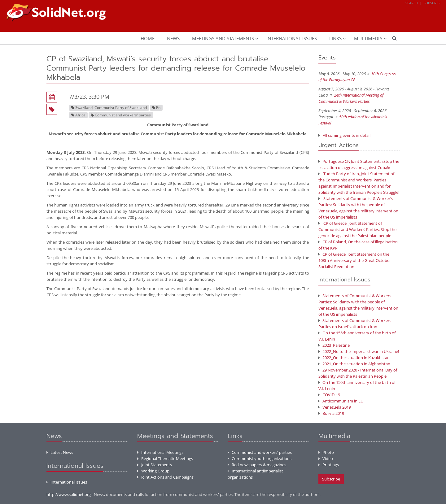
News (173, 38)
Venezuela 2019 (335, 407)
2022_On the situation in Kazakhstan (354, 358)
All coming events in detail (347, 135)
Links (335, 38)
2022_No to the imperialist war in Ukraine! (359, 351)
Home (148, 38)
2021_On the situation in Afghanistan (354, 364)
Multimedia (368, 38)
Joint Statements (155, 465)
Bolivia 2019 (331, 413)
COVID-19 (329, 395)
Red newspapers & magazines (257, 465)
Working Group (153, 471)
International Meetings (160, 452)
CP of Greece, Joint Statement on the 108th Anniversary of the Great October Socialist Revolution (355, 260)
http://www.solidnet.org (69, 494)
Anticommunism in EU (341, 401)
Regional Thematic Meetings (165, 458)
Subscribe (433, 3)
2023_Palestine (334, 345)
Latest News (60, 452)
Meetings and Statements (223, 38)
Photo (326, 452)
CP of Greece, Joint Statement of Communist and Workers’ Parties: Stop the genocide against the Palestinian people (357, 229)
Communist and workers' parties (260, 452)
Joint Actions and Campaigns (165, 477)
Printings (329, 465)
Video (326, 458)
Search (412, 3)
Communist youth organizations (260, 458)
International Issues (292, 38)
